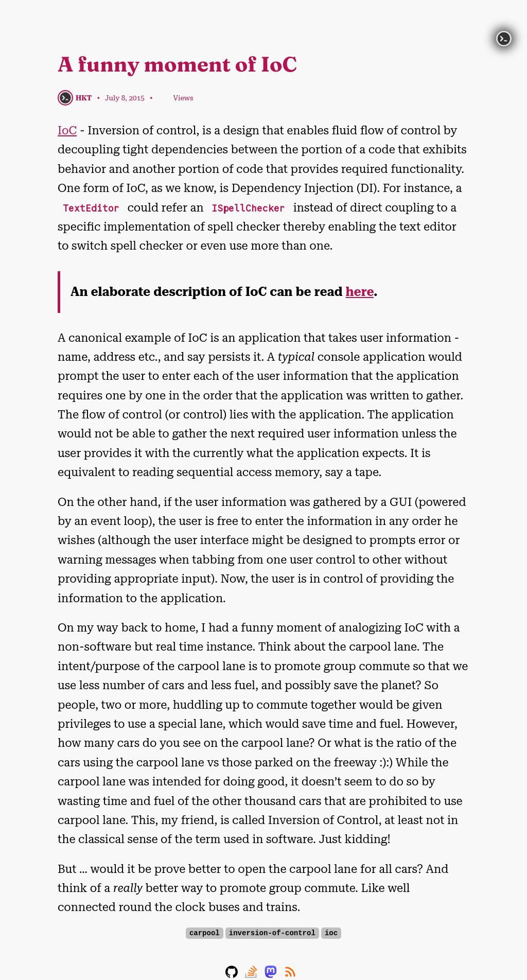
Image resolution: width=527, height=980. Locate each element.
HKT (84, 98)
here (360, 292)
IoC (67, 130)
